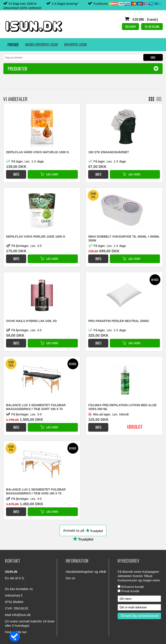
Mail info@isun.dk (18, 615)
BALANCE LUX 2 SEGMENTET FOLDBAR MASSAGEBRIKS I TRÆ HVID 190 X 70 (36, 491)
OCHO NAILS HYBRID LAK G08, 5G (31, 321)
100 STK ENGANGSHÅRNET (109, 152)
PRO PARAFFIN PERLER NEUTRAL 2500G (119, 321)
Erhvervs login (75, 45)
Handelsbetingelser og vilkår (86, 572)
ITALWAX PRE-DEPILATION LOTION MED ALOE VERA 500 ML (122, 407)
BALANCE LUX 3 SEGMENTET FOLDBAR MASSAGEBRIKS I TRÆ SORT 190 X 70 (36, 407)
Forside (13, 45)
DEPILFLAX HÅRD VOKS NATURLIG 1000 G (38, 152)
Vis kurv (130, 26)
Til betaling (152, 26)
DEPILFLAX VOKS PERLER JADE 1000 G (36, 237)
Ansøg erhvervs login (41, 45)
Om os (70, 578)
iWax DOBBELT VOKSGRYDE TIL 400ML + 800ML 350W (124, 238)
